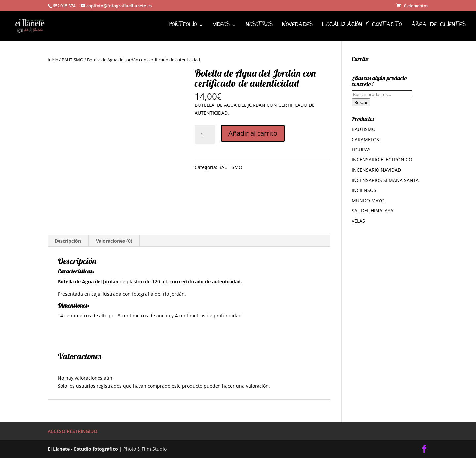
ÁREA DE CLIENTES (438, 27)
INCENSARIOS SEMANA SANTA (385, 180)
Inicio (53, 60)
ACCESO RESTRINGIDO (72, 431)
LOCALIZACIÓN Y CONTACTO (362, 27)
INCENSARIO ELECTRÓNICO (382, 160)
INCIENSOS (364, 190)
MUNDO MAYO (368, 201)
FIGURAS (361, 150)
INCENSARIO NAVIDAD (376, 170)
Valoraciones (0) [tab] (114, 241)
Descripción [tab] (68, 241)
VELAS (358, 221)
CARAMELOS (365, 139)
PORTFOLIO (183, 27)
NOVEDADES (297, 27)
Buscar (361, 102)
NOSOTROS (259, 27)
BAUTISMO (73, 60)
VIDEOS (221, 27)
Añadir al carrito (253, 133)
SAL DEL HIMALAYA (373, 210)
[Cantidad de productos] (205, 134)
